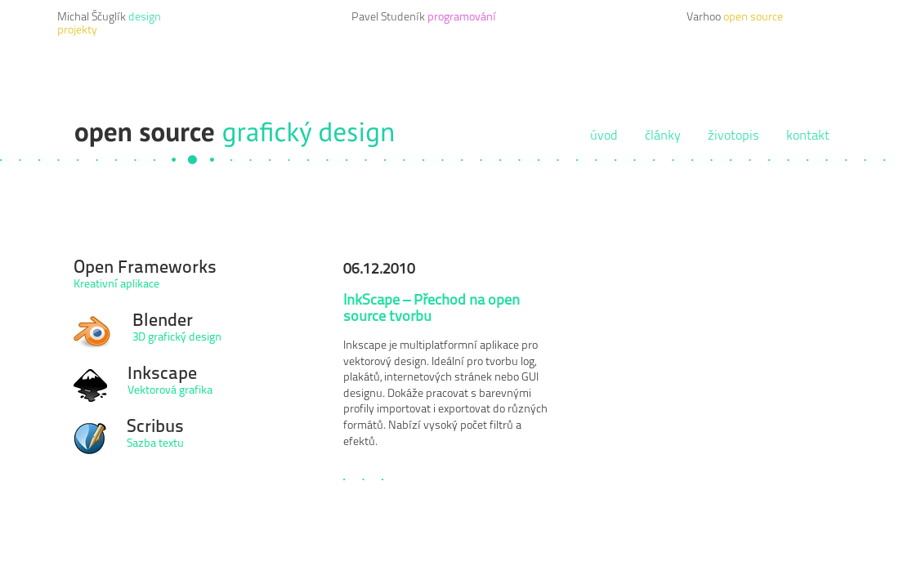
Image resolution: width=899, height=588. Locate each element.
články (663, 136)
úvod (604, 136)
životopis (734, 136)
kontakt (808, 136)
